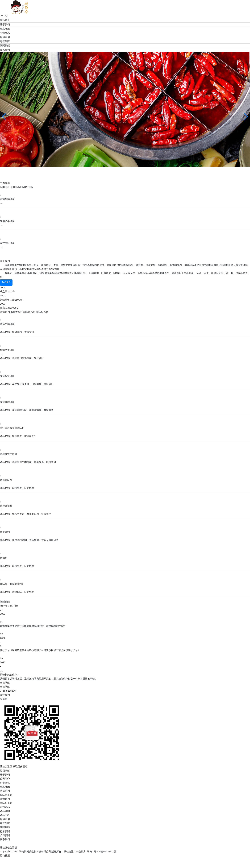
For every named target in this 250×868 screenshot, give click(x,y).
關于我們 (5, 775)
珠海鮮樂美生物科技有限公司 (45, 171)
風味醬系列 (6, 795)
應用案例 (5, 819)
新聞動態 (5, 827)
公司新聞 (5, 835)
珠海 (90, 852)
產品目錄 (5, 815)
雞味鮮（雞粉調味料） (12, 584)
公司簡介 (5, 779)
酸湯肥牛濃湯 (7, 221)
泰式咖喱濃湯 (7, 402)
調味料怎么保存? (9, 675)
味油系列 (5, 799)
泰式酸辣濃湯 (7, 243)
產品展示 (5, 787)
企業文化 (5, 783)
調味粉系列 (6, 803)
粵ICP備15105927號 (105, 852)
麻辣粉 (4, 558)
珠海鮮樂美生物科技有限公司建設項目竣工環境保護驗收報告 (33, 626)
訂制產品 (5, 807)
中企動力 (81, 852)
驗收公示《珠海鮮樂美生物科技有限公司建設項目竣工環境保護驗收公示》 (40, 650)
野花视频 (5, 855)
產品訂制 (5, 811)
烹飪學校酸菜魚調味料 (12, 428)
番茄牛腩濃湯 (7, 199)
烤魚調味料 (6, 480)
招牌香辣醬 (6, 506)
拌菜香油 (5, 532)
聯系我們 (5, 839)
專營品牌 (5, 823)
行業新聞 (5, 831)
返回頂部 (5, 771)
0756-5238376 (8, 691)
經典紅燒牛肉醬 (9, 454)
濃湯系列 (5, 791)
